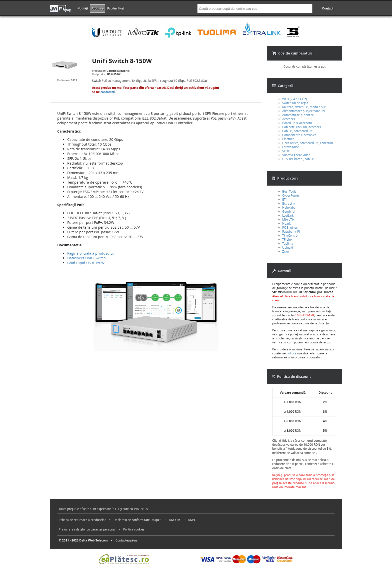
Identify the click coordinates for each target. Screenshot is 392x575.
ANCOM (175, 520)
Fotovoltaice (291, 147)
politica (291, 353)
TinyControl (290, 235)
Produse (97, 9)
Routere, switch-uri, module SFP (304, 107)
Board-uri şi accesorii (297, 123)
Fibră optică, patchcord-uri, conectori (308, 143)
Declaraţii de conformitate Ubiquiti (137, 520)
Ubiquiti (288, 247)
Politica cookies (134, 529)
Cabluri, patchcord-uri (297, 131)
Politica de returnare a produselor (82, 520)
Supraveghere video (296, 155)
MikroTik (288, 219)
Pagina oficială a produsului (90, 253)
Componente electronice (299, 135)
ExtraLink (289, 203)
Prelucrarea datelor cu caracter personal (87, 529)
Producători (116, 9)
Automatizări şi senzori (298, 115)
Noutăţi (83, 9)
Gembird (288, 211)
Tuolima (288, 243)
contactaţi (108, 92)
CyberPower (291, 195)
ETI (284, 199)
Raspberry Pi (291, 231)
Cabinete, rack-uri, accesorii (302, 127)
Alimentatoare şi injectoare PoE (304, 111)
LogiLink (288, 215)
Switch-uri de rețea (295, 103)
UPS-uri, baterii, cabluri (298, 159)
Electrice (288, 139)
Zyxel (286, 251)
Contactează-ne (126, 540)
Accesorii (289, 119)
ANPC (192, 520)
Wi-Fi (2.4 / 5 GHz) (295, 99)
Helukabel (289, 207)
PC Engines (290, 227)
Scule (286, 151)
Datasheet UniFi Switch (86, 258)
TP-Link (287, 239)
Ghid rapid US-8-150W (86, 263)
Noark (286, 223)
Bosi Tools (289, 191)
